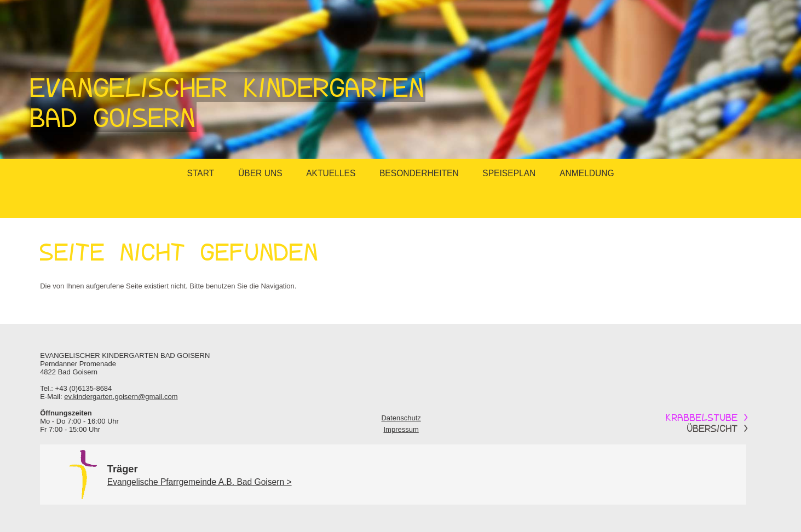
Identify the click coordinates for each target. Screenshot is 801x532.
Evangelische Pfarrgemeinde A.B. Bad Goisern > (200, 482)
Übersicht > (718, 428)
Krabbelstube (707, 417)
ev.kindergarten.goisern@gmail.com (121, 397)
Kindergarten (130, 355)
